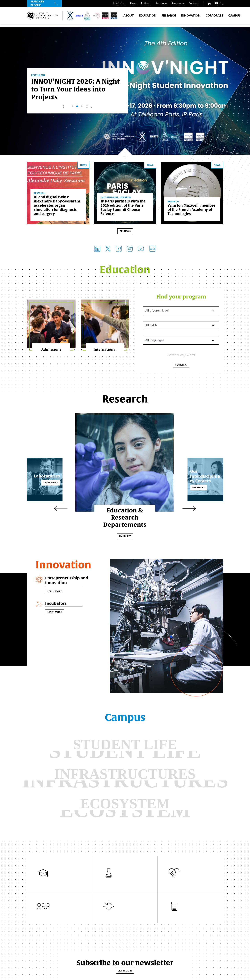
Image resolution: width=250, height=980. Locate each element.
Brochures (161, 3)
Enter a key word (181, 356)
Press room (178, 3)
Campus (234, 17)
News (133, 3)
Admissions (119, 3)
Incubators (57, 605)
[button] (44, 3)
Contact (194, 3)
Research (169, 17)
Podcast (146, 3)
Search (181, 366)
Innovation (191, 17)
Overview (125, 537)
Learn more (58, 483)
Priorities (191, 488)
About (129, 17)
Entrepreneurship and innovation (68, 582)
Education (148, 17)
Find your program (181, 297)
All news (125, 232)
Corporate (214, 17)
